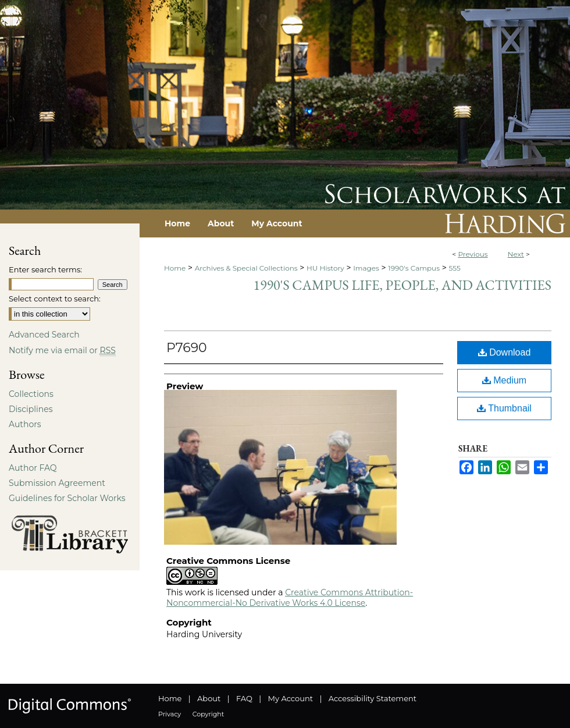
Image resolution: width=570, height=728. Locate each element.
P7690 (187, 348)
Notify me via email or (62, 350)
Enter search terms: (45, 269)
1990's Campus (414, 268)
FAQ (244, 698)
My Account (291, 698)
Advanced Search (44, 335)
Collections (31, 394)
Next (516, 254)
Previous (473, 254)
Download (505, 352)
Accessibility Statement (373, 698)
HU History (325, 268)
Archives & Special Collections (246, 268)
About (209, 698)
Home (175, 268)
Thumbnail (504, 408)
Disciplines (31, 409)
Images (366, 268)
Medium (504, 380)
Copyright (208, 714)
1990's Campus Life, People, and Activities (402, 285)
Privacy (170, 714)
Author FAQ (33, 468)
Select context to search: (55, 299)
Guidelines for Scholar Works (67, 498)
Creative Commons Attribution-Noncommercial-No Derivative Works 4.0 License (290, 598)
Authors (25, 424)
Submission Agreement (57, 483)
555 (454, 268)
